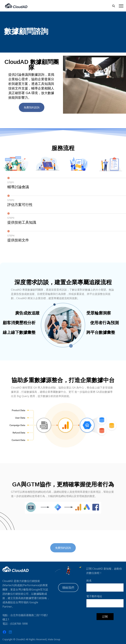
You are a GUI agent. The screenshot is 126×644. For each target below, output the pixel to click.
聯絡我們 (68, 588)
